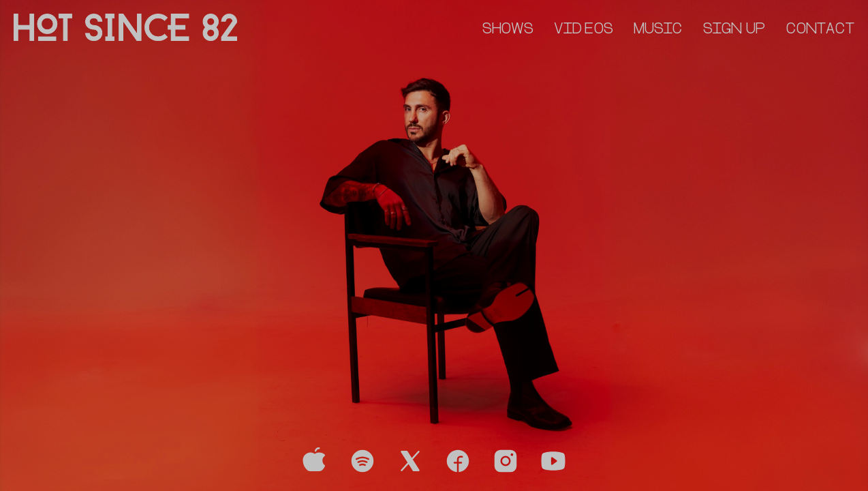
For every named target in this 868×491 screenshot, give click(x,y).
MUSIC (658, 29)
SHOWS (508, 29)
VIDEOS (584, 29)
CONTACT (820, 29)
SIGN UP (734, 29)
